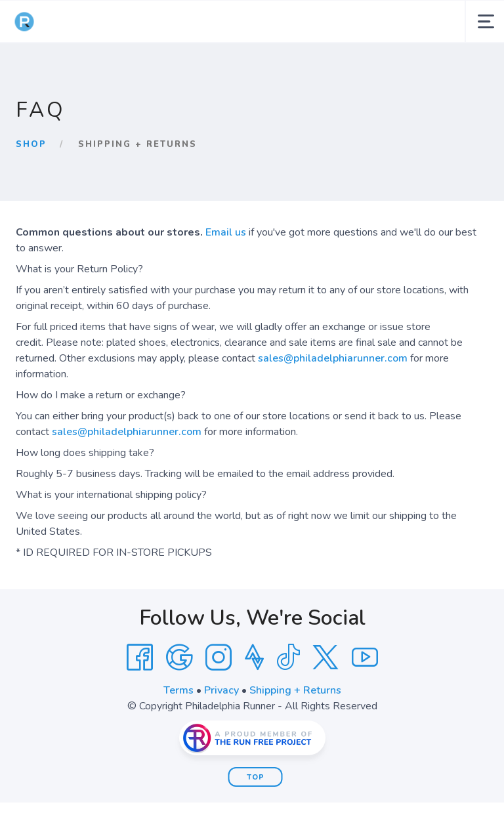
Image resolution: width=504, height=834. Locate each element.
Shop (31, 144)
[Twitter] (325, 657)
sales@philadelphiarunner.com (333, 358)
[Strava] (254, 657)
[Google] (179, 657)
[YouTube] (365, 657)
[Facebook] (140, 657)
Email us (226, 232)
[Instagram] (219, 657)
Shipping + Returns (295, 690)
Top (256, 777)
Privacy (221, 690)
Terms (178, 690)
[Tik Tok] (288, 657)
